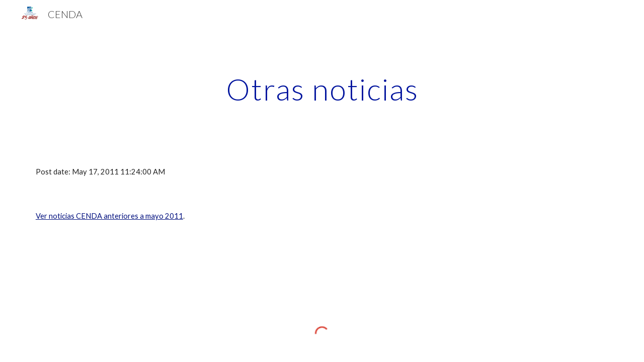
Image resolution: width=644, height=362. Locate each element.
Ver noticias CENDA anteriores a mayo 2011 (109, 216)
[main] (322, 89)
